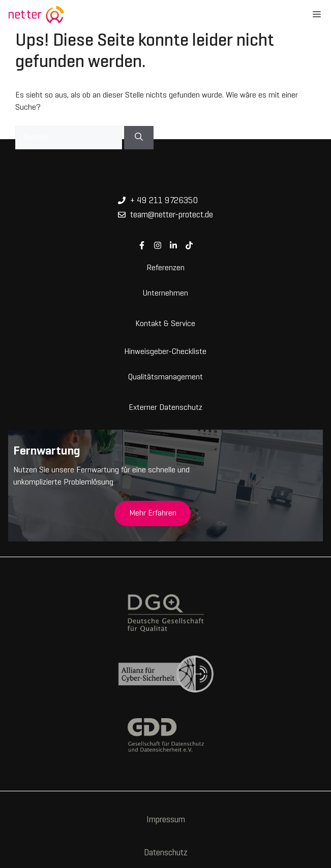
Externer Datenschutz (165, 407)
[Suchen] (139, 138)
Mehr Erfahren (153, 513)
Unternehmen (165, 293)
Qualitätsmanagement (165, 376)
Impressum (166, 820)
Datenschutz (166, 853)
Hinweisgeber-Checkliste (165, 351)
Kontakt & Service (165, 323)
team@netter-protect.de (172, 215)
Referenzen (165, 267)
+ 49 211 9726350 (164, 201)
